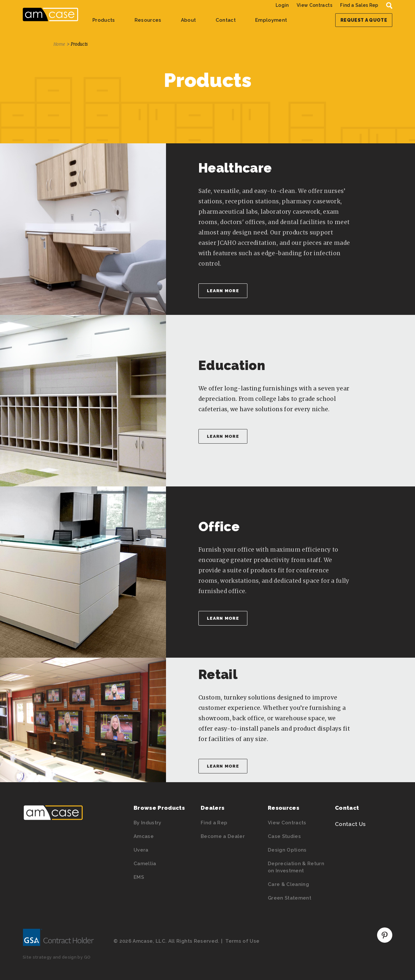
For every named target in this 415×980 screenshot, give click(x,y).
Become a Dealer (223, 836)
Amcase (144, 836)
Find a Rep (214, 823)
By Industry (148, 823)
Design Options (287, 850)
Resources (148, 20)
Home (59, 44)
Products (104, 20)
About (189, 20)
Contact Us (350, 824)
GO (87, 957)
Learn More (223, 291)
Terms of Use (242, 941)
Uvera (141, 850)
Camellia (145, 864)
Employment (271, 20)
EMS (139, 877)
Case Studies (284, 836)
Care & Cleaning (288, 884)
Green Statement (290, 898)
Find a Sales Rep (359, 5)
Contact (226, 20)
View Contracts (314, 5)
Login (282, 5)
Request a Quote (364, 20)
